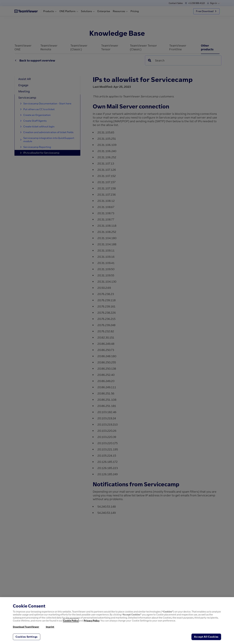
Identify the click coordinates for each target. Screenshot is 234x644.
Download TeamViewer (26, 627)
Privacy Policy (92, 621)
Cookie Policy (71, 621)
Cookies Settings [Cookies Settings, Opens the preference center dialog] (27, 637)
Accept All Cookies (206, 637)
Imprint (50, 627)
